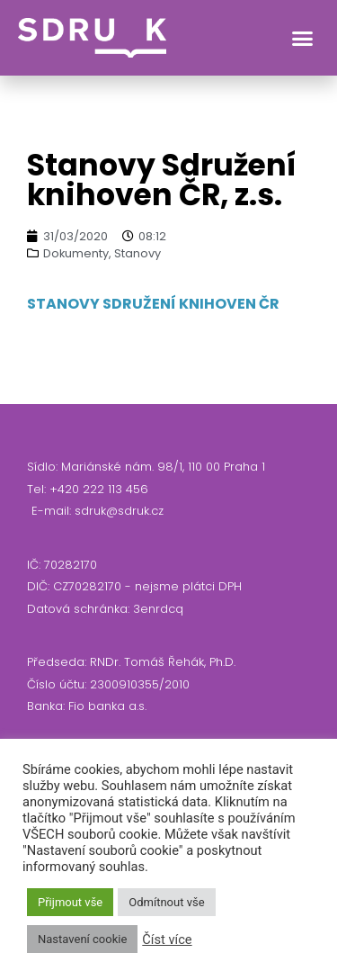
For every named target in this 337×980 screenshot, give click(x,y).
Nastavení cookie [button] (82, 939)
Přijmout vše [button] (70, 902)
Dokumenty (76, 253)
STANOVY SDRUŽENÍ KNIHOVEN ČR (153, 304)
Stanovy (137, 253)
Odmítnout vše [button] (166, 902)
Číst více (167, 940)
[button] (303, 38)
